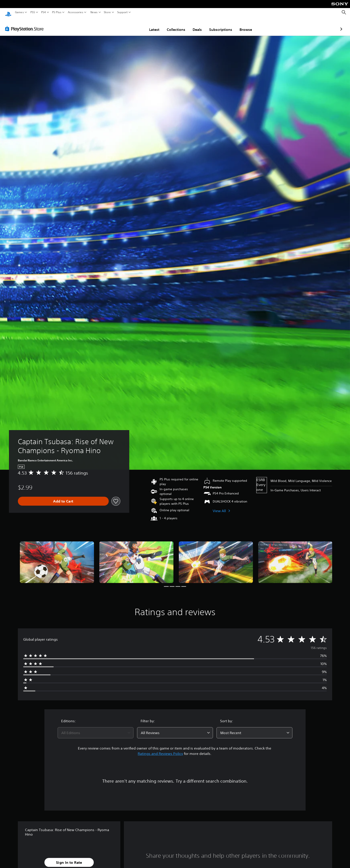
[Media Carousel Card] (57, 558)
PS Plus (57, 12)
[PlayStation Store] (26, 24)
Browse (220, 25)
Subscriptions (195, 25)
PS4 (44, 12)
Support (123, 12)
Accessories (76, 12)
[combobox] (96, 729)
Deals (171, 25)
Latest (128, 25)
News (94, 12)
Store (107, 12)
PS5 (33, 12)
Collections (150, 25)
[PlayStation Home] (8, 12)
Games (19, 12)
